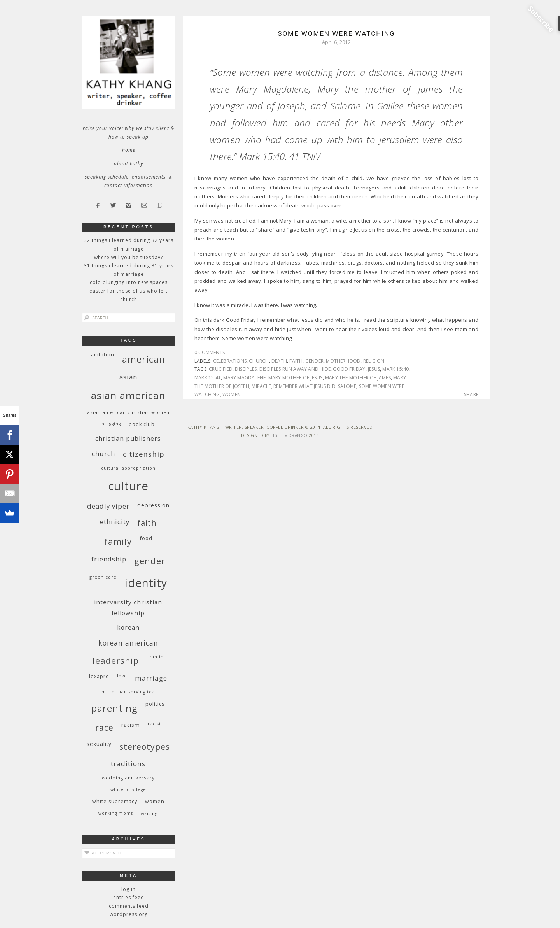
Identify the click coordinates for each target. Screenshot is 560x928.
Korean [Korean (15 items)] (128, 627)
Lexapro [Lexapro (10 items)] (99, 676)
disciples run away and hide (295, 369)
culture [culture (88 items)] (128, 486)
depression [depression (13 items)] (153, 505)
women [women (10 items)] (155, 801)
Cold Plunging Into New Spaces (129, 282)
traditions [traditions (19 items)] (128, 764)
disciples (246, 369)
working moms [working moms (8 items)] (116, 813)
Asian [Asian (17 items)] (128, 377)
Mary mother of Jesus (296, 378)
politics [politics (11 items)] (155, 704)
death (279, 361)
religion (374, 361)
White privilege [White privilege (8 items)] (128, 789)
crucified (221, 369)
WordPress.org (129, 914)
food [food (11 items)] (146, 538)
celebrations (230, 361)
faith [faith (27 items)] (147, 523)
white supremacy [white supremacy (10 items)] (115, 801)
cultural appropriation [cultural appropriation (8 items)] (128, 468)
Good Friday (349, 369)
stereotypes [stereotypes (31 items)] (145, 746)
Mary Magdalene (244, 378)
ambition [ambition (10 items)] (103, 355)
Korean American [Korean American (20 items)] (128, 643)
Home (129, 150)
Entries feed (129, 897)
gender (314, 361)
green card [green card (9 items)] (103, 577)
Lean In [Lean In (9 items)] (155, 657)
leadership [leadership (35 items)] (116, 660)
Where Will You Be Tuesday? (129, 257)
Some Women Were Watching (336, 33)
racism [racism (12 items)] (131, 725)
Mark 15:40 (395, 369)
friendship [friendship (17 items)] (109, 559)
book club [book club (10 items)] (142, 424)
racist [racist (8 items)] (154, 724)
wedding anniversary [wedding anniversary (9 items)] (128, 778)
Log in (129, 889)
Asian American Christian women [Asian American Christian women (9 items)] (128, 412)
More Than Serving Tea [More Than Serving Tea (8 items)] (128, 692)
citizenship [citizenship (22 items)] (144, 454)
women (232, 394)
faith (296, 361)
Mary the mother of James (358, 378)
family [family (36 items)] (118, 541)
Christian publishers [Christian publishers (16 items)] (128, 439)
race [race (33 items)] (104, 727)
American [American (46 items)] (144, 359)
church (259, 361)
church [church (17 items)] (103, 453)
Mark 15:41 (208, 378)
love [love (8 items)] (122, 676)
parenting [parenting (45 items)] (115, 708)
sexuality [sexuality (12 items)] (99, 744)
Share (471, 395)
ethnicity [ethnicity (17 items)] (115, 522)
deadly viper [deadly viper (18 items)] (108, 506)
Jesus (374, 369)
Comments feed (129, 906)
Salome (347, 386)
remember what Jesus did (304, 386)
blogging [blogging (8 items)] (111, 424)
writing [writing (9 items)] (149, 813)
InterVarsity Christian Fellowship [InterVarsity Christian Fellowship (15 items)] (128, 607)
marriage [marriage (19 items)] (151, 678)
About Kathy (129, 164)
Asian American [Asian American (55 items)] (128, 396)
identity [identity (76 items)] (146, 583)
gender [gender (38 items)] (150, 561)
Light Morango (289, 435)
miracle (261, 386)
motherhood (343, 361)
